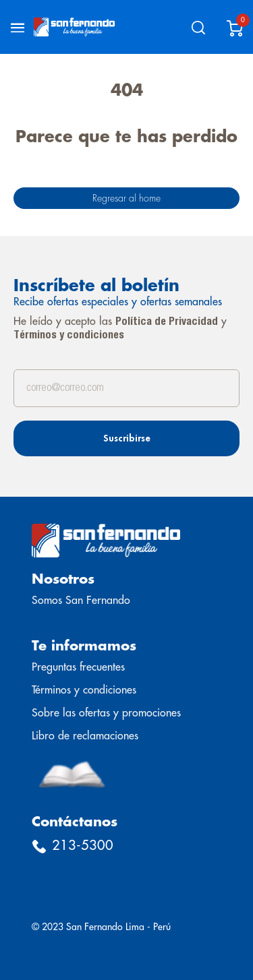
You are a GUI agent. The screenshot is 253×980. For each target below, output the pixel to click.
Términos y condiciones (69, 336)
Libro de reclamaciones (85, 736)
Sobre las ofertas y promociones (106, 713)
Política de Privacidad (167, 322)
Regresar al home (126, 198)
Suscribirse (127, 438)
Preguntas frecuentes (78, 667)
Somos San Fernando (81, 601)
